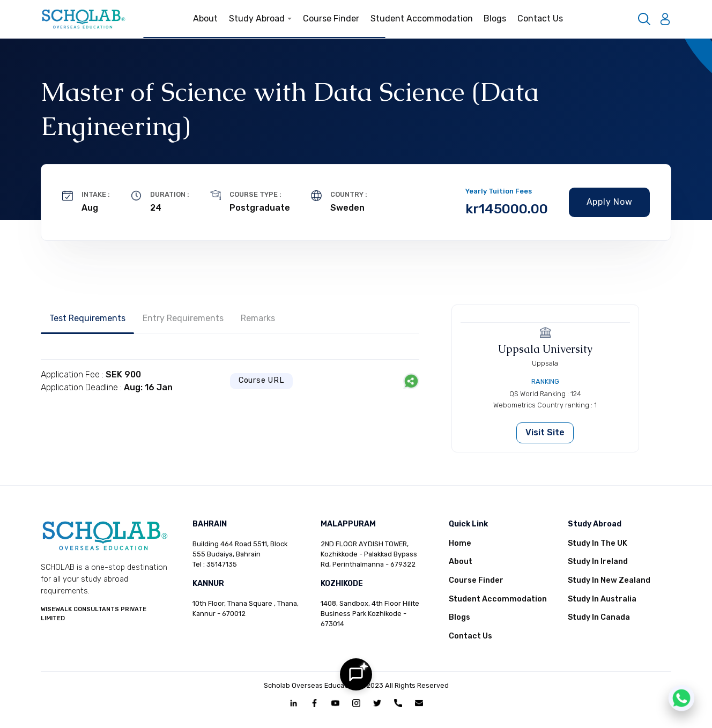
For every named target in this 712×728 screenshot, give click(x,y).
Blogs (495, 18)
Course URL (262, 380)
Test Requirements (87, 318)
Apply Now (610, 202)
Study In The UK (598, 543)
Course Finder (331, 18)
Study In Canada (599, 617)
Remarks (258, 318)
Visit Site (545, 432)
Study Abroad (261, 18)
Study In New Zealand (609, 580)
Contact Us (540, 18)
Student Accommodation (422, 18)
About (205, 18)
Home (460, 543)
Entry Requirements (183, 318)
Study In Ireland (598, 562)
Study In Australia (602, 599)
